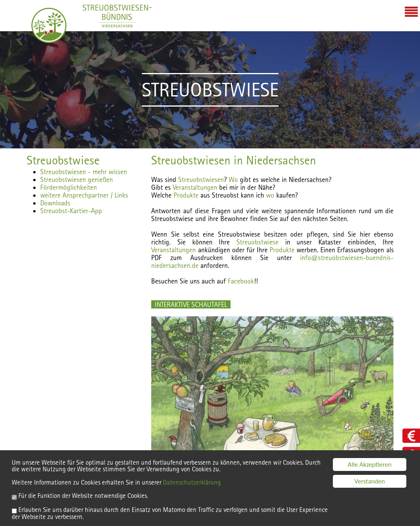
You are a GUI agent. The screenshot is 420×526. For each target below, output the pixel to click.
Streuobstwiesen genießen (77, 179)
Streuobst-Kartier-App (71, 211)
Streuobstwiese (63, 160)
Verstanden (370, 482)
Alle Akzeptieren (370, 466)
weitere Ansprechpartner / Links (84, 195)
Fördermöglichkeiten (69, 187)
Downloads (55, 203)
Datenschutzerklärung (192, 484)
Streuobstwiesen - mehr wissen (84, 172)
